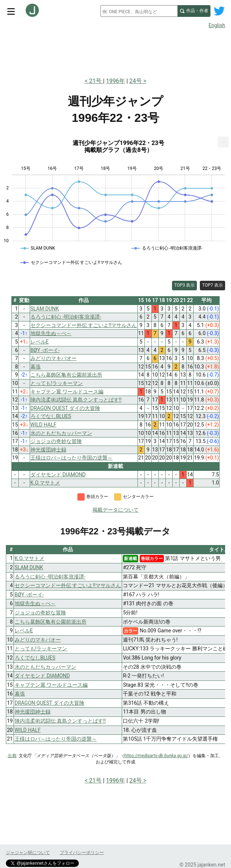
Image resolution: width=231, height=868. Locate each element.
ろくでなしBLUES (35, 658)
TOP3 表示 (185, 285)
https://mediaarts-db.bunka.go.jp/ (156, 756)
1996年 (115, 81)
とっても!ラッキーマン (41, 649)
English (217, 25)
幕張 (20, 694)
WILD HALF (28, 730)
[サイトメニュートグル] (11, 11)
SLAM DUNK (29, 567)
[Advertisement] (115, 51)
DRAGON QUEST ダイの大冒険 (49, 703)
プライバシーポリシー (82, 853)
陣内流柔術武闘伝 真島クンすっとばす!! (60, 721)
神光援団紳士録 (33, 712)
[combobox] (139, 11)
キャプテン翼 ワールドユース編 (51, 685)
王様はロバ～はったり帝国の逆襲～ (56, 739)
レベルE (24, 631)
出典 (12, 756)
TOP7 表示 (212, 285)
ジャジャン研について (28, 853)
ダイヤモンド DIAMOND (42, 676)
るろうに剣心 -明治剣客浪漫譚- (50, 577)
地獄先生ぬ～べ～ (35, 603)
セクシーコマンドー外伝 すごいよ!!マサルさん (68, 585)
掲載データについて (115, 510)
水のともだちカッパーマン (45, 667)
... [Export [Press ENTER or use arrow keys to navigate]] (223, 140)
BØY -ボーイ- (29, 595)
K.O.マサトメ (30, 558)
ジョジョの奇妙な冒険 (40, 613)
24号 (136, 81)
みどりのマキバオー (38, 640)
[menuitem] (223, 142)
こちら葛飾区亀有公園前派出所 (51, 622)
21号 (96, 81)
